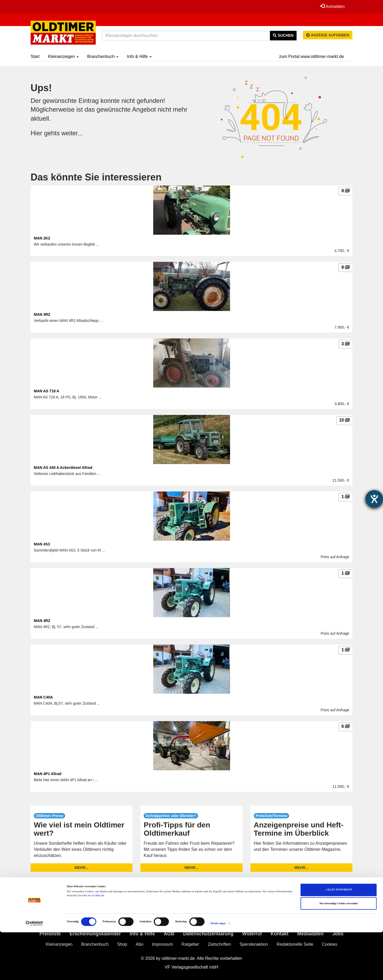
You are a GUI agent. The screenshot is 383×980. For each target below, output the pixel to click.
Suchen (283, 35)
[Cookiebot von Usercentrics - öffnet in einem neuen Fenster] (34, 971)
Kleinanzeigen (63, 56)
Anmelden (332, 6)
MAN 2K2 (42, 238)
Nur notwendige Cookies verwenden (339, 951)
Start (35, 56)
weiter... (72, 133)
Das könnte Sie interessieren (96, 177)
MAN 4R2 (42, 314)
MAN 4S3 (42, 544)
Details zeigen (218, 971)
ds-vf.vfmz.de (96, 943)
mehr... (82, 868)
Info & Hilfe (139, 56)
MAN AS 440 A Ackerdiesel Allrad (63, 468)
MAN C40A (43, 697)
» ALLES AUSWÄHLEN (339, 937)
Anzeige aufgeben (328, 35)
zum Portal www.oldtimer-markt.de (311, 56)
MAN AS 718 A (46, 391)
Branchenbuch (103, 56)
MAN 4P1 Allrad (48, 774)
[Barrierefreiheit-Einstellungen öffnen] (374, 499)
